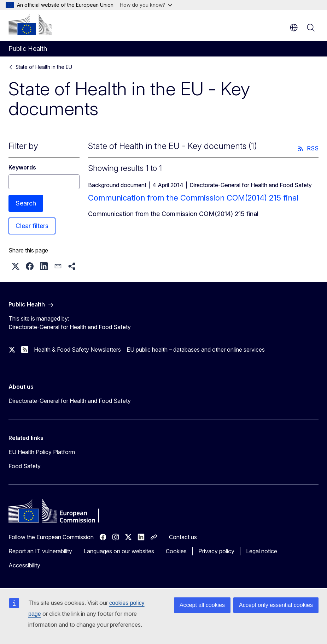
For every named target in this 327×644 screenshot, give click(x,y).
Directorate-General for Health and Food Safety (70, 401)
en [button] (294, 28)
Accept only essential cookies (276, 605)
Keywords (22, 167)
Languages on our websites (119, 551)
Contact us (183, 537)
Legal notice (262, 551)
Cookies (176, 551)
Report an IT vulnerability (40, 551)
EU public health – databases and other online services (196, 350)
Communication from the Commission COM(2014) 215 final (193, 198)
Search (26, 203)
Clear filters (32, 226)
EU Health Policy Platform (42, 452)
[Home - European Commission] (30, 25)
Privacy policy (216, 551)
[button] (16, 266)
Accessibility (24, 565)
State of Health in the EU (44, 67)
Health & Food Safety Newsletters (77, 350)
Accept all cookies (202, 605)
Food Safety (25, 466)
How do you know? (146, 5)
